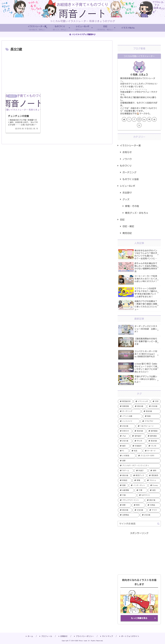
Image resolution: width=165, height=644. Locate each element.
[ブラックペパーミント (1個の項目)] (131, 500)
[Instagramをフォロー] (139, 119)
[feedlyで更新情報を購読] (154, 119)
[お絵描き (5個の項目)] (138, 446)
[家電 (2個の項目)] (138, 480)
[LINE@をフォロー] (149, 119)
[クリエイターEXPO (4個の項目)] (148, 456)
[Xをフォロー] (129, 119)
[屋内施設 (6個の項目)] (154, 431)
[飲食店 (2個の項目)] (125, 480)
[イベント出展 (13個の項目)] (130, 416)
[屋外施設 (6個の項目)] (153, 436)
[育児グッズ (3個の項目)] (139, 476)
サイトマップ (107, 636)
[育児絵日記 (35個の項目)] (125, 401)
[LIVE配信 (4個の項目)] (127, 456)
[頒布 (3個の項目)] (154, 471)
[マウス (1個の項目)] (154, 510)
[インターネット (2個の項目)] (138, 485)
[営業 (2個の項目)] (123, 485)
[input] (139, 524)
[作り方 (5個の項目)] (139, 441)
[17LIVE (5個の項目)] (154, 446)
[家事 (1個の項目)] (125, 505)
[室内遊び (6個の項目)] (138, 436)
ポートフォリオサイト (129, 636)
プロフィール (46, 636)
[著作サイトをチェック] (124, 119)
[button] (158, 524)
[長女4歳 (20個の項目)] (140, 406)
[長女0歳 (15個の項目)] (151, 411)
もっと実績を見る (139, 618)
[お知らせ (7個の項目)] (125, 431)
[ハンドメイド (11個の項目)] (129, 421)
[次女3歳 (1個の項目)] (150, 515)
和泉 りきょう (140, 74)
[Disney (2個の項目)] (154, 485)
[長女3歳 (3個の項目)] (124, 476)
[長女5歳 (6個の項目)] (139, 431)
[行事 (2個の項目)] (141, 490)
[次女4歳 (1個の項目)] (140, 510)
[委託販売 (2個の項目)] (154, 476)
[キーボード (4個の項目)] (152, 451)
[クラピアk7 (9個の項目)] (150, 421)
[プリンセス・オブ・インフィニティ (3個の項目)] (139, 466)
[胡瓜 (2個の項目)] (154, 490)
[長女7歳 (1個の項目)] (153, 500)
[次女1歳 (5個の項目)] (125, 441)
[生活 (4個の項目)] (136, 451)
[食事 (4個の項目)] (139, 461)
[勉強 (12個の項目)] (152, 416)
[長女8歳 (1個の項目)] (125, 510)
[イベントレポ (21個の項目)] (142, 401)
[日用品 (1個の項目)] (153, 505)
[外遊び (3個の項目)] (141, 471)
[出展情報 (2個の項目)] (126, 490)
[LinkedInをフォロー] (144, 119)
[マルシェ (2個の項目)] (153, 480)
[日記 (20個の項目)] (156, 401)
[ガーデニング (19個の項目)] (129, 411)
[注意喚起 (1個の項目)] (129, 515)
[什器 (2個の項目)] (127, 495)
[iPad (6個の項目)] (124, 436)
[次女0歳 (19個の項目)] (154, 406)
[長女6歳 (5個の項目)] (154, 441)
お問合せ (63, 636)
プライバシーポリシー (84, 636)
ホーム (29, 636)
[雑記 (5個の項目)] (124, 446)
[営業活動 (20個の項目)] (125, 406)
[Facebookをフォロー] (134, 119)
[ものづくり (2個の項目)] (149, 495)
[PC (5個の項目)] (123, 451)
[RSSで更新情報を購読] (139, 125)
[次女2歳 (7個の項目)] (127, 426)
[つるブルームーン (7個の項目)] (148, 426)
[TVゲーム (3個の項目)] (126, 471)
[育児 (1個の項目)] (138, 505)
